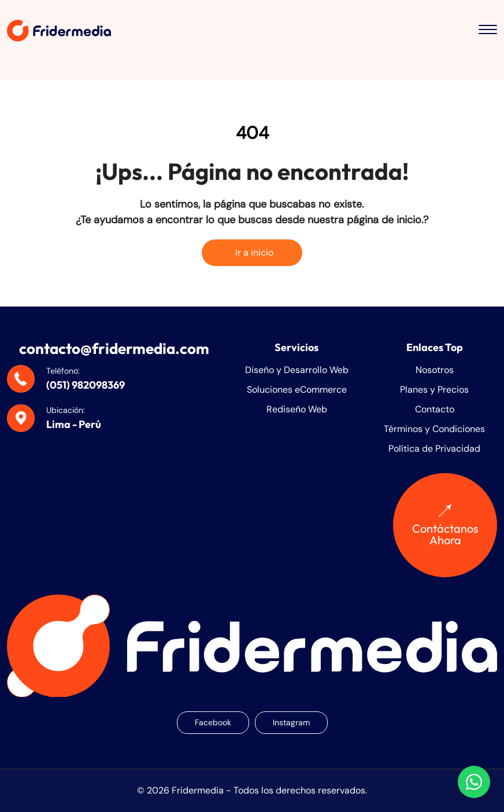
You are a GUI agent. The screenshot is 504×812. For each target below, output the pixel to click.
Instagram (291, 722)
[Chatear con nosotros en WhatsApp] (474, 782)
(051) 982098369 (86, 385)
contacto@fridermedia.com (114, 348)
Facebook (213, 722)
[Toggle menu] (488, 31)
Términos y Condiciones (434, 429)
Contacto (435, 409)
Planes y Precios (434, 390)
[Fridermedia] (59, 30)
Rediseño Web (297, 409)
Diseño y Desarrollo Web (297, 370)
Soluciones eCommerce (297, 390)
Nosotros (435, 370)
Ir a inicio (252, 252)
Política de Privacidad (434, 449)
